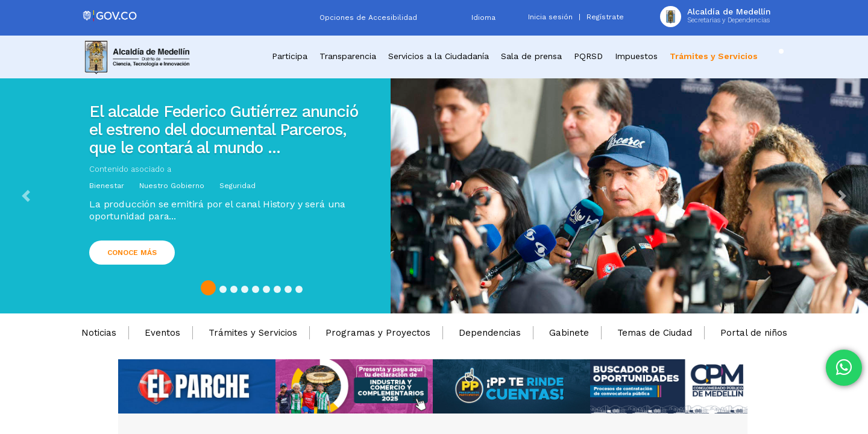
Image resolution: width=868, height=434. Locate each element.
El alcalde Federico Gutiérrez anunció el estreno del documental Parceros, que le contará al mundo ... (224, 130)
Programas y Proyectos (378, 333)
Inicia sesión (550, 17)
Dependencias (490, 333)
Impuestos (636, 56)
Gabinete (569, 333)
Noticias (99, 333)
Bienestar (107, 186)
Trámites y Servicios (253, 333)
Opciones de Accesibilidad (368, 17)
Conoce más (132, 253)
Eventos (162, 333)
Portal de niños (754, 333)
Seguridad (237, 186)
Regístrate (605, 17)
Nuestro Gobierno (172, 186)
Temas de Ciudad (655, 333)
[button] (26, 196)
